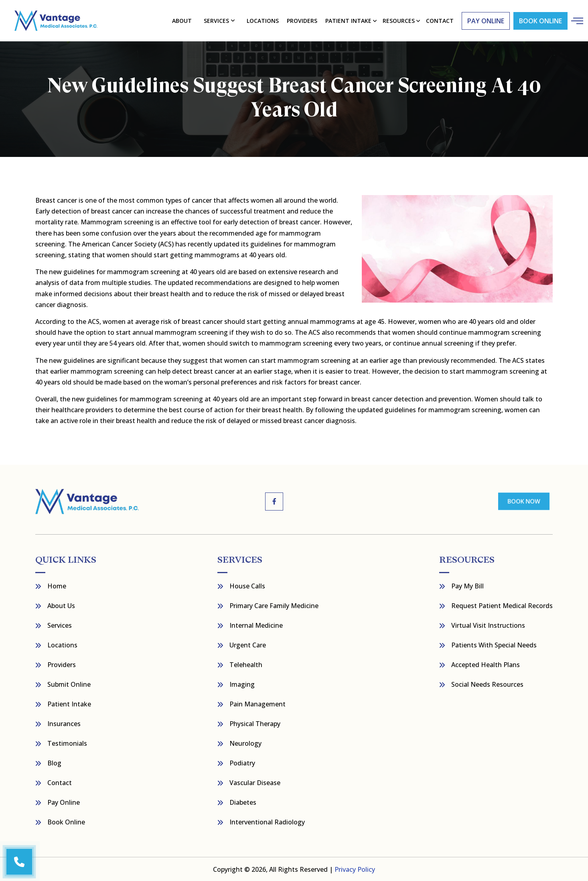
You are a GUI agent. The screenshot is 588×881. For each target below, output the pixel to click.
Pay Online (64, 802)
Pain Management (258, 704)
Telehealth (246, 664)
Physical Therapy (255, 723)
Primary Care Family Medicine (274, 605)
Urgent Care (248, 645)
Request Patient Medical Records (502, 605)
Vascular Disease (255, 782)
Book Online (540, 20)
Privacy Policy (355, 869)
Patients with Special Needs (494, 645)
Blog (54, 763)
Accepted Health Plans (486, 664)
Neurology (245, 743)
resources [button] (398, 20)
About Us (61, 605)
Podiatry (242, 763)
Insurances (64, 723)
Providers (302, 20)
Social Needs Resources (487, 684)
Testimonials (67, 743)
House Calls (247, 586)
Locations (263, 20)
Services (217, 20)
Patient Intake (69, 704)
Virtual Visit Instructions (488, 625)
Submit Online (69, 684)
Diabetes (243, 802)
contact (439, 20)
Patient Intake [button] (348, 20)
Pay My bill (467, 586)
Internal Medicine (256, 625)
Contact (60, 782)
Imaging (242, 684)
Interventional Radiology (267, 822)
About (182, 20)
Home (57, 586)
